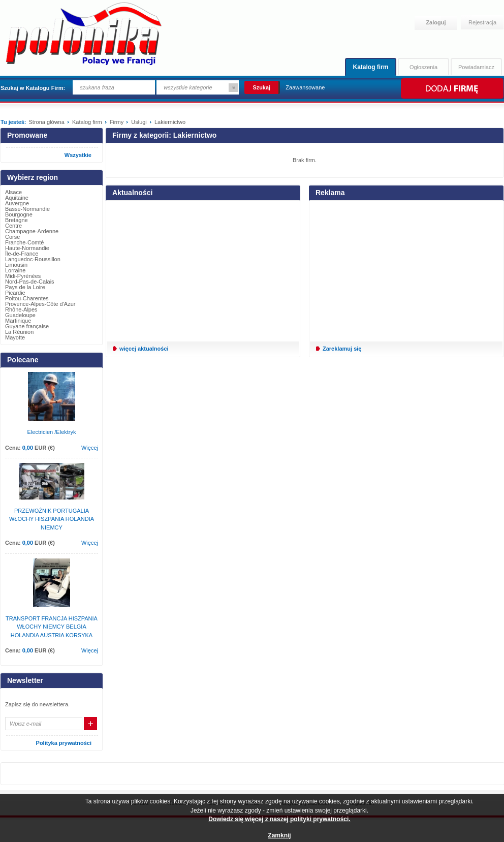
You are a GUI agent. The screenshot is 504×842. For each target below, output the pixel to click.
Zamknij (279, 835)
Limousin (16, 265)
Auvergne (17, 203)
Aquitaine (17, 198)
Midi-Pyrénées (23, 276)
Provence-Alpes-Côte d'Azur (40, 304)
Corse (12, 237)
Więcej (90, 448)
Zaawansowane (305, 87)
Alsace (13, 192)
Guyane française (27, 326)
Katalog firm (370, 67)
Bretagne (17, 220)
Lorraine (15, 270)
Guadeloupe (20, 315)
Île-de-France (22, 254)
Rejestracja (482, 22)
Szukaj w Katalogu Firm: (33, 88)
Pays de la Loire (25, 287)
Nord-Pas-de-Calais (30, 282)
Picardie (15, 293)
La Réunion (19, 332)
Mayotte (15, 337)
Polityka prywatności (64, 743)
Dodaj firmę (451, 88)
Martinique (18, 321)
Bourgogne (19, 214)
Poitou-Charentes (27, 298)
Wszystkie (78, 155)
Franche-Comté (24, 242)
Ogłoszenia (423, 67)
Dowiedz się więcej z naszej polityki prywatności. (279, 819)
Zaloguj (436, 22)
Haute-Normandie (27, 248)
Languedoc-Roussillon (33, 259)
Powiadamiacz (476, 67)
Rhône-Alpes (21, 309)
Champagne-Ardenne (32, 231)
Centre (13, 226)
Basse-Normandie (27, 209)
